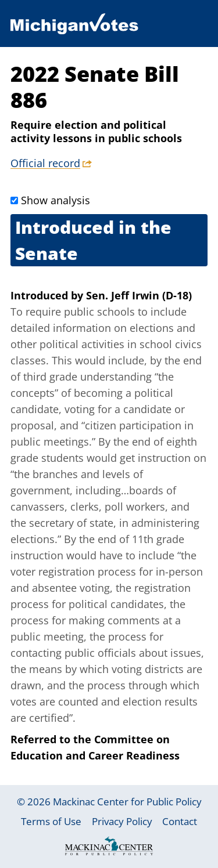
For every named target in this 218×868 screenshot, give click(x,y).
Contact (180, 821)
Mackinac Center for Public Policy (127, 802)
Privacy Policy (122, 821)
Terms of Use (51, 821)
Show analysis (56, 200)
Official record (45, 163)
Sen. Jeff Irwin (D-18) (139, 295)
